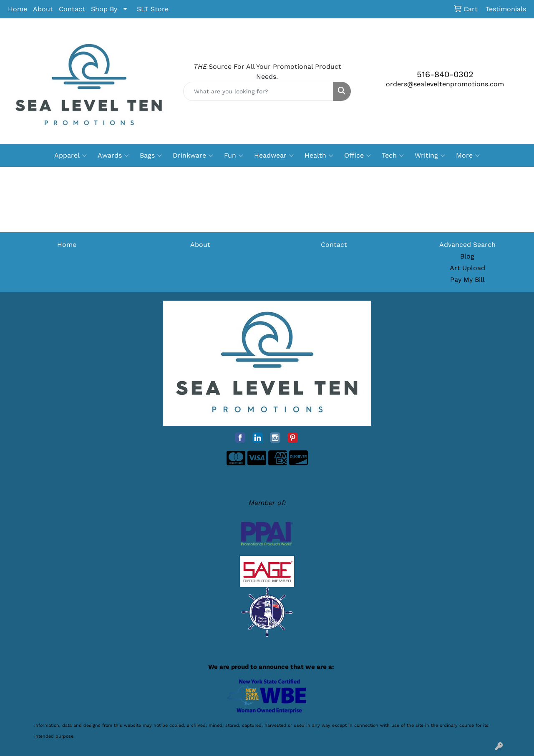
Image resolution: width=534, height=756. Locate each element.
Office (358, 156)
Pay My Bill (467, 280)
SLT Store (153, 9)
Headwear (274, 156)
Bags (151, 156)
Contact (72, 9)
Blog (467, 256)
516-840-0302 (445, 74)
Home (18, 9)
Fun (234, 156)
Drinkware (193, 156)
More (468, 156)
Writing (430, 156)
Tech (393, 156)
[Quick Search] (258, 91)
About (43, 9)
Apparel (71, 156)
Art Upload (467, 268)
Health (319, 156)
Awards (113, 156)
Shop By (104, 9)
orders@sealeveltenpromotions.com (445, 84)
